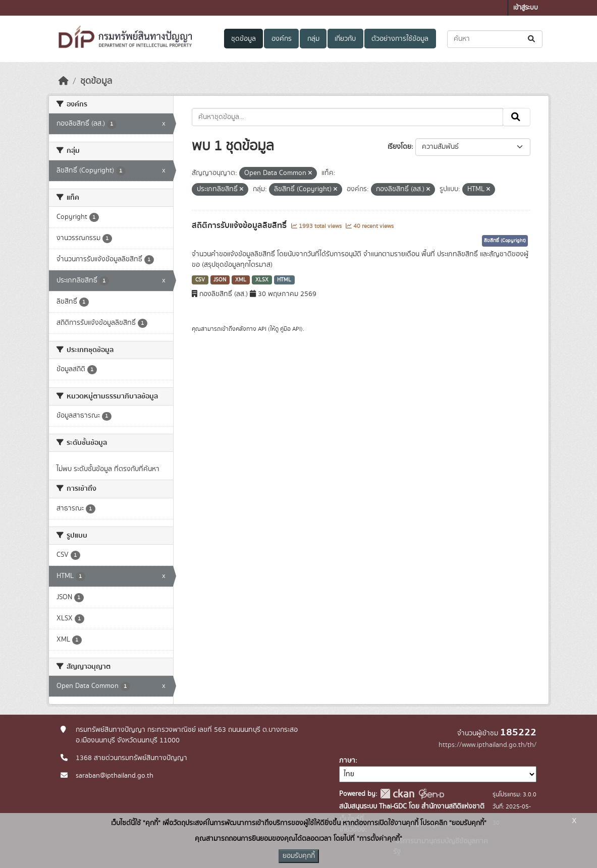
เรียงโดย (399, 147)
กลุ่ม (313, 39)
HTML (284, 280)
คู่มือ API (290, 329)
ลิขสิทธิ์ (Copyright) (505, 241)
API (262, 329)
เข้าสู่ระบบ (526, 8)
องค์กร (282, 39)
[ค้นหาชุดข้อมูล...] (495, 39)
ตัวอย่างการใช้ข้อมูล (400, 39)
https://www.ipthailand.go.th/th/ (487, 745)
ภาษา (347, 761)
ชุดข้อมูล (243, 39)
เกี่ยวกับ (345, 39)
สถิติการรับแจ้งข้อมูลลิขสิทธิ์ (240, 225)
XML (241, 280)
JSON (220, 280)
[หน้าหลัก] (64, 81)
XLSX (262, 280)
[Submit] (532, 39)
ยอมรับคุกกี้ (299, 856)
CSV (200, 280)
